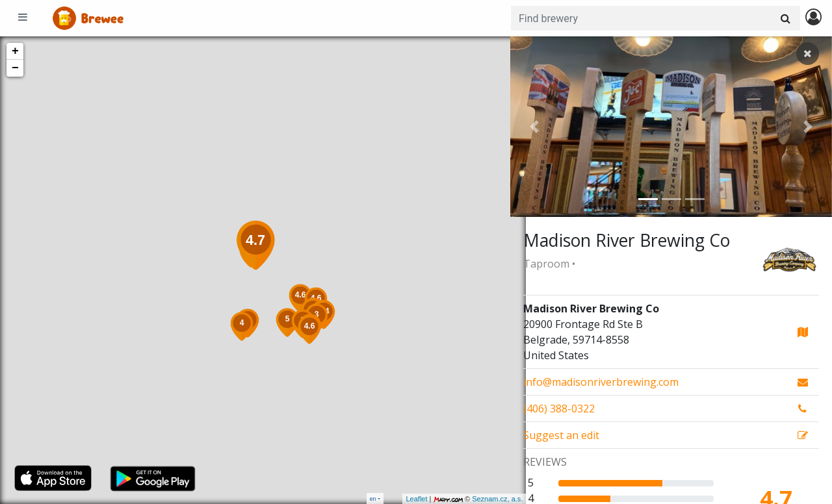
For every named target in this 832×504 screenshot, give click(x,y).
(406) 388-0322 (559, 409)
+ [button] (15, 51)
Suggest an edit (561, 435)
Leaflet (401, 499)
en (373, 498)
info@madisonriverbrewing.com (601, 382)
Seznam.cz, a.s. (482, 499)
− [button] (15, 68)
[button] (534, 127)
